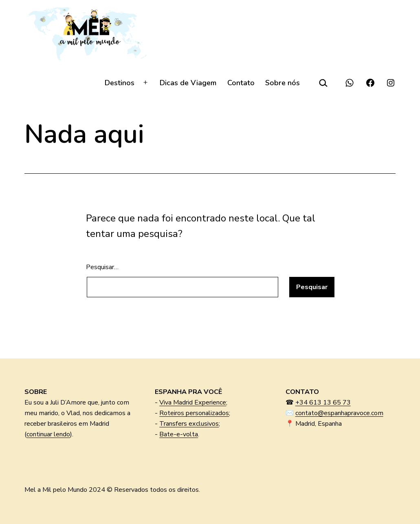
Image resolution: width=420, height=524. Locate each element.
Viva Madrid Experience (193, 402)
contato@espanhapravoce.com (339, 413)
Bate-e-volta (179, 434)
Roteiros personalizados (194, 413)
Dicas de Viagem (188, 83)
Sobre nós (283, 83)
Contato (241, 83)
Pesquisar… (102, 267)
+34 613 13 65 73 (323, 402)
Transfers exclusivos (189, 424)
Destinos (120, 83)
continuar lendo (48, 434)
